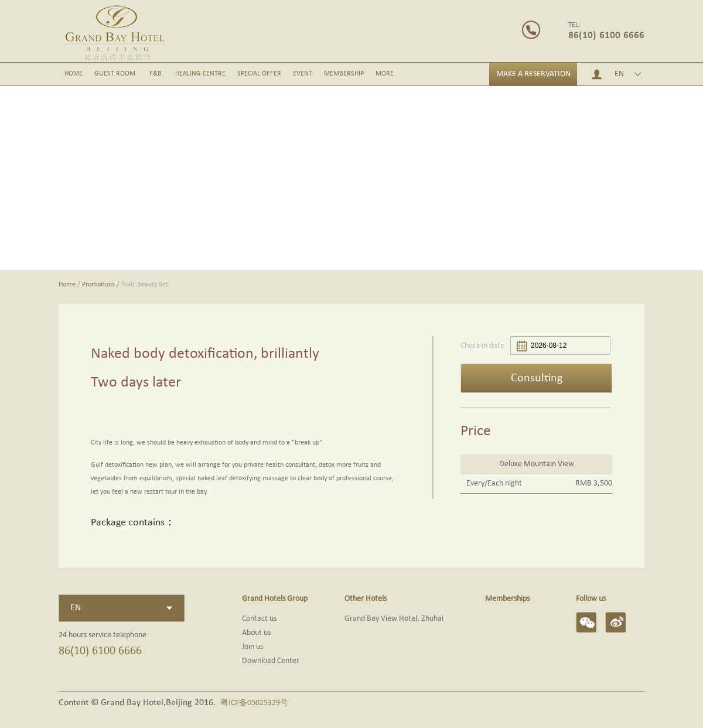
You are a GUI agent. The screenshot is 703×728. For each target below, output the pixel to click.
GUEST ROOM (115, 74)
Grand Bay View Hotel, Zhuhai (394, 619)
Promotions (98, 285)
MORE (385, 74)
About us (256, 633)
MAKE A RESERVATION (533, 74)
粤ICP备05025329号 (254, 703)
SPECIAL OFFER (259, 74)
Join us (252, 647)
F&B (156, 74)
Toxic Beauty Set (145, 285)
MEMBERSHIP (344, 74)
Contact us (259, 619)
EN (619, 74)
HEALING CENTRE (200, 74)
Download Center (271, 661)
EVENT (303, 74)
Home (67, 285)
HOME (74, 74)
